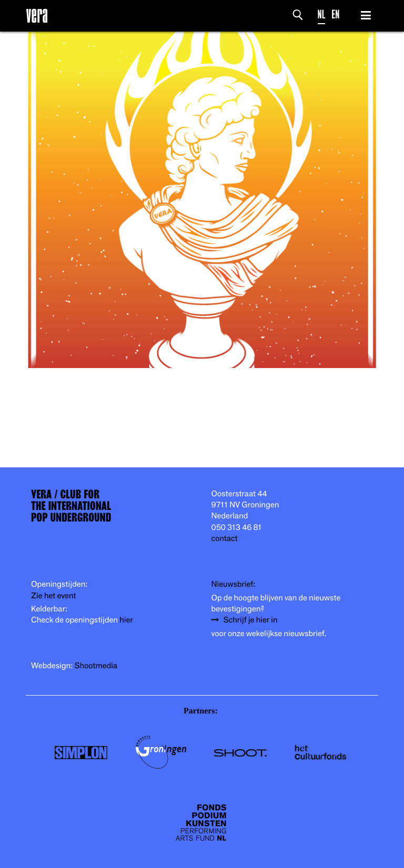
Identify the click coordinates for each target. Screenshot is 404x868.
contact (225, 539)
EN (335, 14)
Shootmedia (96, 666)
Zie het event (53, 596)
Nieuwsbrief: (234, 584)
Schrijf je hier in (251, 620)
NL (322, 14)
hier (126, 620)
